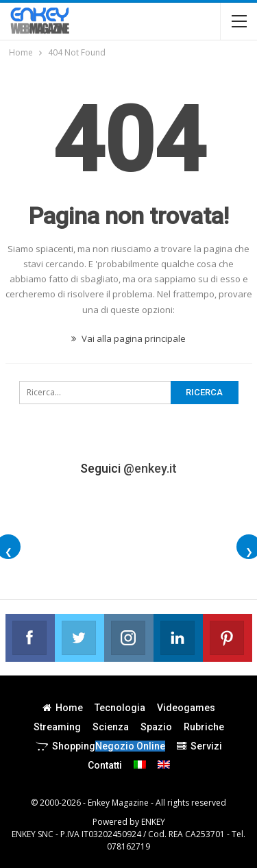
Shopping (100, 746)
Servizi (199, 746)
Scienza (111, 727)
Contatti (105, 765)
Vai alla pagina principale (128, 338)
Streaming (57, 727)
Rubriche (204, 727)
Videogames (186, 708)
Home (63, 708)
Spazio (156, 727)
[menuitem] (140, 765)
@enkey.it (150, 468)
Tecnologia (120, 708)
